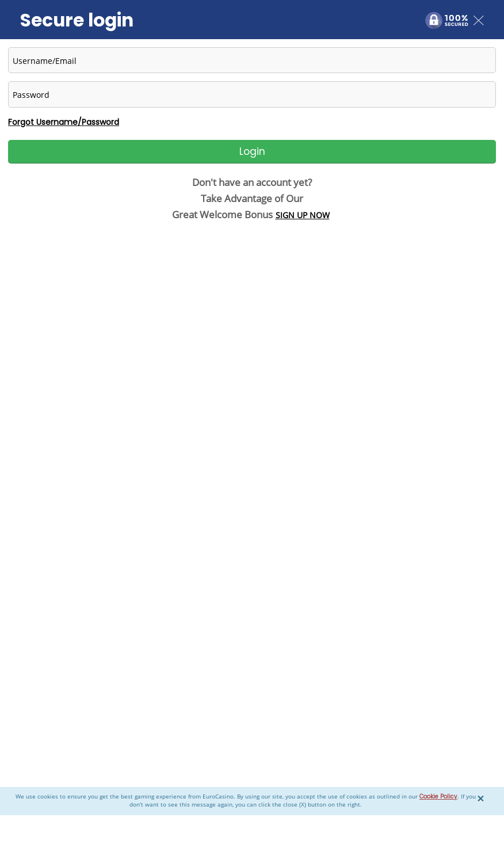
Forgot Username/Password (64, 122)
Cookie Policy (438, 797)
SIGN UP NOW (303, 215)
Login (252, 151)
